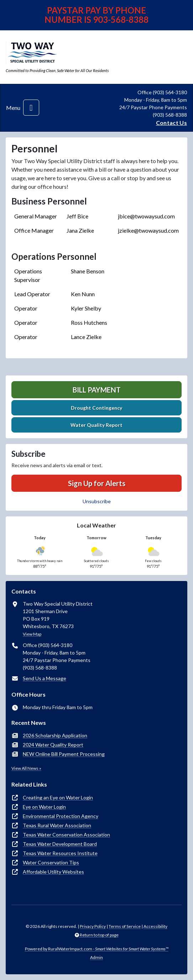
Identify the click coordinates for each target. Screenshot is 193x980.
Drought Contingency (96, 408)
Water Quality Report (96, 425)
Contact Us (171, 123)
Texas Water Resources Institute (60, 853)
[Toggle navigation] (31, 108)
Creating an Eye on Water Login (58, 797)
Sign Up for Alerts (97, 483)
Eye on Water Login (44, 807)
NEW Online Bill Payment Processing (64, 754)
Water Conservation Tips (51, 862)
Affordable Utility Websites (53, 872)
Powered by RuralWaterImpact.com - (97, 949)
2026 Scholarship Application (55, 735)
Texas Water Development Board (60, 844)
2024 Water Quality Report (53, 745)
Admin (96, 957)
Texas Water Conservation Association (66, 835)
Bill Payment (97, 390)
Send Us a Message (45, 678)
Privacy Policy (93, 926)
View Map (32, 634)
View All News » (26, 768)
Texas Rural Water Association (57, 825)
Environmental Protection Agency (61, 816)
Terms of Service (125, 926)
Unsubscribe (97, 501)
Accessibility (155, 926)
